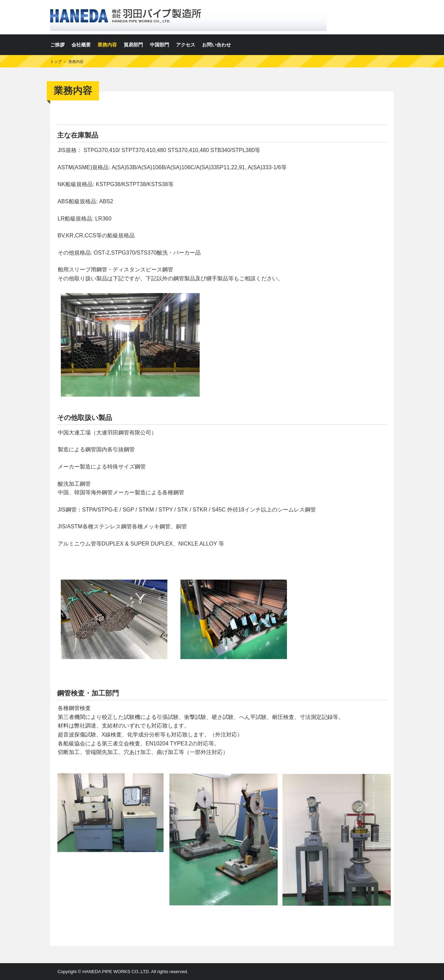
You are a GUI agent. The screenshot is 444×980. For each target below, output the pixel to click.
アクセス (186, 45)
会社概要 (81, 45)
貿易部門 (133, 45)
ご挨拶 (57, 45)
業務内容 (107, 45)
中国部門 (159, 45)
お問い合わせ (217, 45)
